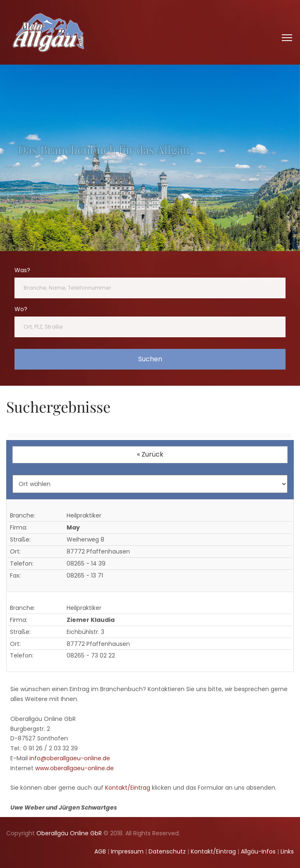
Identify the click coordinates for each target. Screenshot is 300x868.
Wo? (21, 309)
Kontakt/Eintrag (128, 788)
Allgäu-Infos (258, 851)
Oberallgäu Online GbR (69, 833)
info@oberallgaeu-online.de (70, 758)
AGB (100, 851)
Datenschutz (167, 851)
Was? (22, 270)
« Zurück (150, 454)
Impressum (127, 851)
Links (287, 851)
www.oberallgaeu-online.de (74, 768)
